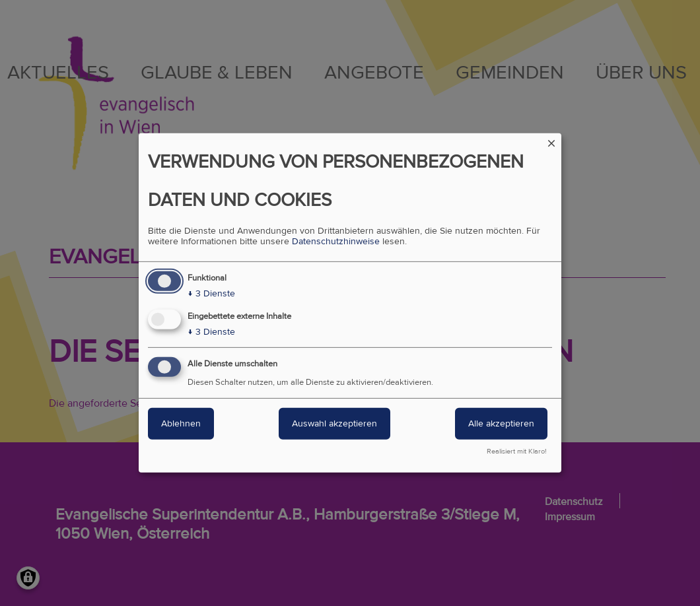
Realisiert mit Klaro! (517, 452)
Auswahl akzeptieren (334, 423)
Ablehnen (181, 423)
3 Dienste (211, 294)
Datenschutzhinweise (336, 242)
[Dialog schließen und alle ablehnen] (551, 142)
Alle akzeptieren (501, 423)
